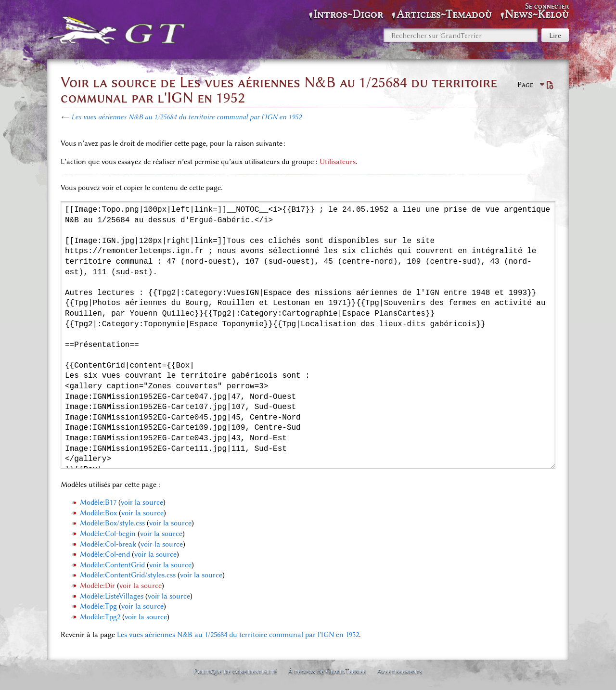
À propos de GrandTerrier (327, 671)
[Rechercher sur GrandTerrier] (461, 35)
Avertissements (400, 671)
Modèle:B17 (98, 502)
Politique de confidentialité (235, 671)
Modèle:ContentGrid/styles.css (128, 575)
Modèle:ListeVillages (112, 596)
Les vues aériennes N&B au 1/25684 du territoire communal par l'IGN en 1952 (186, 117)
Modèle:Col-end (105, 554)
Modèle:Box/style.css (112, 523)
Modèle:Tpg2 (100, 617)
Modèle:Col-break (108, 544)
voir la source (142, 502)
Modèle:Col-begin (108, 534)
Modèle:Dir (97, 586)
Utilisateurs (338, 162)
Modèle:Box (98, 513)
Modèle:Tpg (98, 606)
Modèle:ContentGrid (112, 565)
